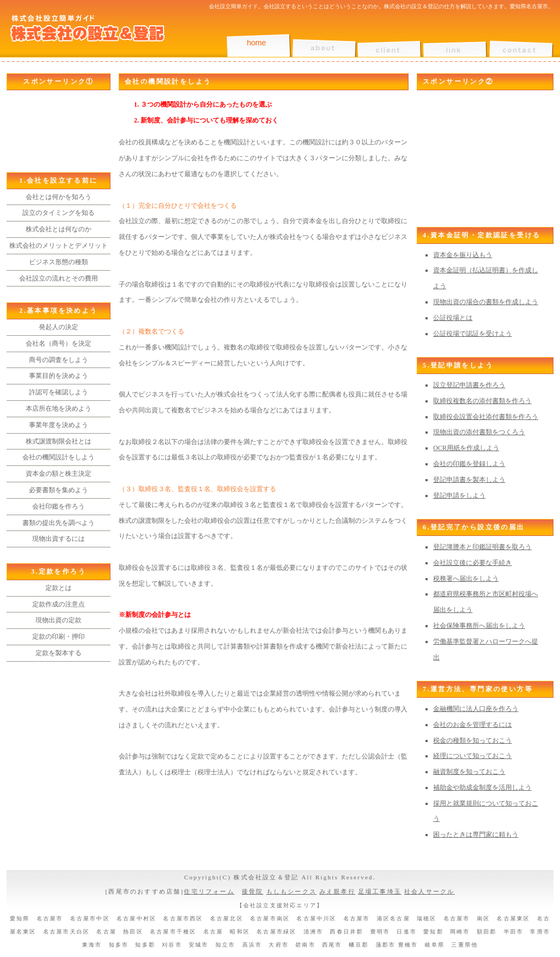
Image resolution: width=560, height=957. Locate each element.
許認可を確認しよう (59, 392)
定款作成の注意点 (59, 604)
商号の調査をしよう (59, 360)
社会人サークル (429, 891)
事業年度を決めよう (59, 425)
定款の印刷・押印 (59, 637)
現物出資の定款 (59, 620)
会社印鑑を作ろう (59, 506)
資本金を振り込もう (463, 255)
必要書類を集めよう (59, 490)
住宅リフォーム (209, 891)
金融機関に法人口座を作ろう (476, 709)
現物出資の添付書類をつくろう (479, 432)
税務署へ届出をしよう (466, 579)
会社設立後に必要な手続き (472, 563)
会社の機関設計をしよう (59, 457)
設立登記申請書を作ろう (469, 385)
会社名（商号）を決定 (59, 343)
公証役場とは (453, 318)
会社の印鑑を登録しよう (469, 464)
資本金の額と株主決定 (59, 474)
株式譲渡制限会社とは (59, 441)
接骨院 (253, 891)
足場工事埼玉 (380, 891)
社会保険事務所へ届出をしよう (479, 626)
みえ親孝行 (337, 891)
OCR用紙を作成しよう (466, 448)
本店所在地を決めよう (59, 409)
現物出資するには (59, 539)
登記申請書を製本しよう (469, 480)
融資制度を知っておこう (469, 772)
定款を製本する (59, 653)
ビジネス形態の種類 (59, 262)
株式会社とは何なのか (59, 229)
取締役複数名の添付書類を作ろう (482, 401)
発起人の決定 (59, 327)
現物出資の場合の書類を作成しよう (486, 302)
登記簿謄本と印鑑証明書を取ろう (482, 547)
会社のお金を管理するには (472, 725)
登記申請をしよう (459, 495)
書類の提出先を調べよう (59, 523)
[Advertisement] (56, 131)
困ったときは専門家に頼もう (476, 835)
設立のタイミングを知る (59, 213)
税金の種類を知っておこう (472, 740)
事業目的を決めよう (59, 376)
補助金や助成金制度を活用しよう (482, 787)
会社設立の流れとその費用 (59, 278)
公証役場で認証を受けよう (472, 334)
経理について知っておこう (472, 756)
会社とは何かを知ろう (59, 197)
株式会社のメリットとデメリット (59, 246)
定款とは (59, 588)
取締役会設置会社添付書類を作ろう (486, 417)
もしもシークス (291, 891)
